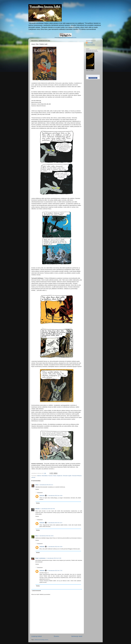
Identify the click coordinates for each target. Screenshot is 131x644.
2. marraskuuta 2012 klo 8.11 (46, 485)
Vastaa (37, 489)
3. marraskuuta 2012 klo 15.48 (53, 558)
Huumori (50, 476)
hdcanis (37, 509)
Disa (37, 536)
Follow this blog (93, 78)
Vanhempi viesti (77, 636)
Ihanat (55, 476)
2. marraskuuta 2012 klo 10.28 (55, 496)
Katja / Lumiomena (40, 558)
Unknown (42, 496)
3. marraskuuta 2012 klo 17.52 (55, 571)
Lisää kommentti (36, 591)
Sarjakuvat (60, 476)
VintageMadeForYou (71, 38)
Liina (37, 485)
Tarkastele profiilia (90, 45)
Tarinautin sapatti (67, 476)
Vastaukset (40, 493)
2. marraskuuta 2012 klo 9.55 (47, 509)
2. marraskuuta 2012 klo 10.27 (55, 523)
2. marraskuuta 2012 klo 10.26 (55, 547)
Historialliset (45, 476)
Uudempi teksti (36, 636)
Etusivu (56, 636)
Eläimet (39, 476)
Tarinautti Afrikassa (77, 476)
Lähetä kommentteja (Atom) (41, 640)
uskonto (33, 477)
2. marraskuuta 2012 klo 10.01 (46, 536)
